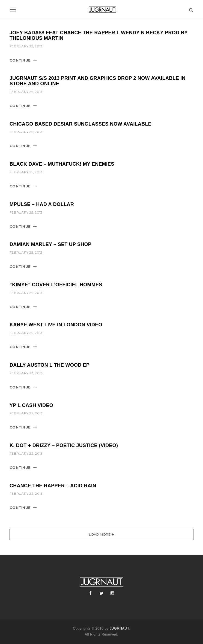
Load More (100, 534)
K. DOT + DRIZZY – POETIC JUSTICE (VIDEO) (64, 445)
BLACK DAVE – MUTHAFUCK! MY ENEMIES (62, 164)
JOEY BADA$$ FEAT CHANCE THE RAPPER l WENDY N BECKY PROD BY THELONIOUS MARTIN (99, 35)
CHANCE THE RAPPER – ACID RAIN (53, 486)
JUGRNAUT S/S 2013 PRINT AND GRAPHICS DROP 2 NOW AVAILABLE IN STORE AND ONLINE (98, 81)
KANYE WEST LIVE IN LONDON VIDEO (56, 325)
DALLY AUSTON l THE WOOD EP (50, 365)
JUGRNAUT (119, 628)
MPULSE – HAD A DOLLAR (42, 204)
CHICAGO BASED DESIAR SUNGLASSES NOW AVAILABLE (80, 124)
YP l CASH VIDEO (31, 405)
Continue (20, 60)
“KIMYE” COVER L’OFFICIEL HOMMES (56, 285)
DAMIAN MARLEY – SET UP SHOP (50, 244)
